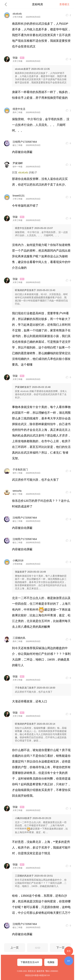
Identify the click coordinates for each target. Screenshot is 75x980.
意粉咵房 (37, 4)
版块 (69, 961)
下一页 (60, 948)
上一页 (15, 948)
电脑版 (51, 962)
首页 (69, 951)
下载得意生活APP (30, 962)
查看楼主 (64, 4)
